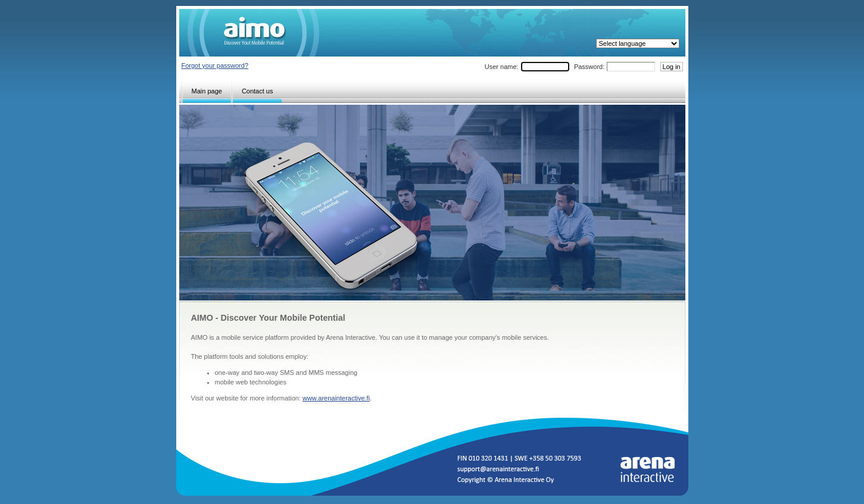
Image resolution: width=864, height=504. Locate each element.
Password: (589, 67)
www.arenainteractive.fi (336, 398)
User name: (502, 67)
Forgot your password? (215, 65)
